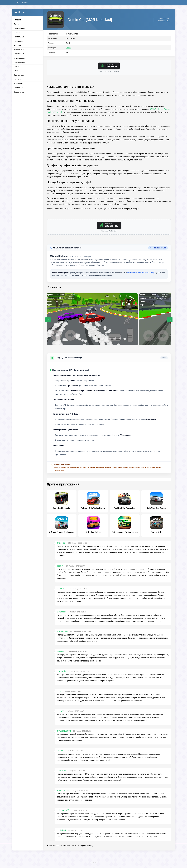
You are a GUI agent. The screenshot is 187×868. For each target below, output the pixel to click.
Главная (17, 20)
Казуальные (19, 50)
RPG (16, 71)
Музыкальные (20, 58)
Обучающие (19, 54)
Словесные (19, 88)
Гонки (16, 67)
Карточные (18, 41)
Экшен (17, 24)
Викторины (19, 84)
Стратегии (18, 79)
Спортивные (19, 92)
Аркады (17, 33)
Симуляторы (19, 75)
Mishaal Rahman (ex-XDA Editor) (141, 273)
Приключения (20, 28)
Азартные (18, 45)
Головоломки (19, 62)
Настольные (19, 37)
